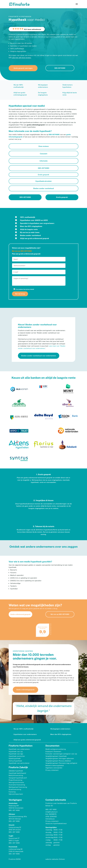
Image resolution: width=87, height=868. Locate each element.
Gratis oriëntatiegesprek (27, 690)
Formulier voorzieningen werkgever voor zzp (61, 754)
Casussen (44, 154)
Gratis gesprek (43, 175)
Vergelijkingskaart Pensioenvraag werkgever (61, 763)
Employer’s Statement (53, 751)
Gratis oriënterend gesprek (20, 614)
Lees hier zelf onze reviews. (21, 58)
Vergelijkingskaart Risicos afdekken (58, 761)
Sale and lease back (16, 794)
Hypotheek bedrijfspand (17, 773)
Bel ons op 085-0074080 (60, 614)
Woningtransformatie (16, 782)
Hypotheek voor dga (16, 754)
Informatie (44, 161)
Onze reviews (44, 146)
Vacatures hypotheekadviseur (56, 823)
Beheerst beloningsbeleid (55, 765)
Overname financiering (17, 785)
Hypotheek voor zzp (16, 751)
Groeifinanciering (15, 789)
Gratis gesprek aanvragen (23, 68)
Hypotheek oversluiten (17, 756)
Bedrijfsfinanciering (16, 775)
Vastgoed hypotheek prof (18, 778)
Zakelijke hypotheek (16, 771)
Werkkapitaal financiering (18, 787)
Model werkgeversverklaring (56, 749)
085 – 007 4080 (14, 810)
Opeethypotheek (15, 758)
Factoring (12, 792)
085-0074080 (60, 68)
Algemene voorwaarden (54, 768)
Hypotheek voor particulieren (19, 763)
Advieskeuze (50, 819)
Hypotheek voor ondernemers (19, 749)
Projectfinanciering (15, 780)
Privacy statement (52, 770)
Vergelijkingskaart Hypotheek (56, 756)
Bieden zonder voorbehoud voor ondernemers (39, 356)
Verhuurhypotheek (15, 761)
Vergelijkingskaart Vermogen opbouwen (60, 758)
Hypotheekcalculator (43, 181)
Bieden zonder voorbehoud (44, 188)
